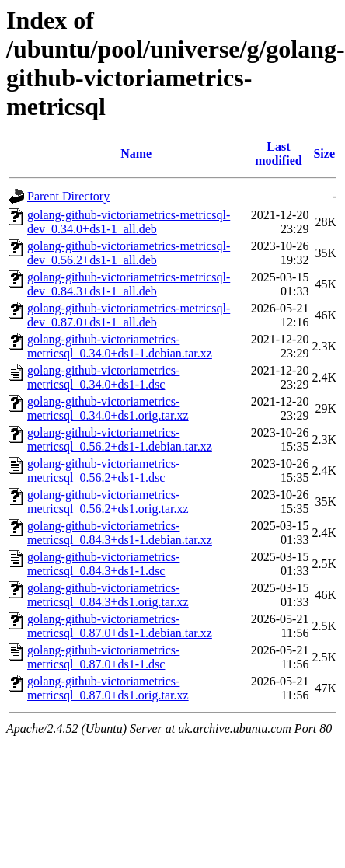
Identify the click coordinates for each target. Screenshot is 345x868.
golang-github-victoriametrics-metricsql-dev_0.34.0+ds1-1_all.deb (129, 222)
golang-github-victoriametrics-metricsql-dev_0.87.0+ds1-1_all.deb (129, 315)
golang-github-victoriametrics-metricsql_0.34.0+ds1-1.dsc (103, 377)
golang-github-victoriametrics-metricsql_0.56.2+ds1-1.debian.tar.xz (120, 439)
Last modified (278, 153)
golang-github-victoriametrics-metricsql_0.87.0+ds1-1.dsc (103, 657)
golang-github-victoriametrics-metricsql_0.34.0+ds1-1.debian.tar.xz (120, 346)
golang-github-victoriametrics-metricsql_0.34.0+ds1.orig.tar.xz (108, 408)
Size (324, 153)
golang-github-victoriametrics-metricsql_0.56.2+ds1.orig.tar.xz (108, 502)
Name (136, 153)
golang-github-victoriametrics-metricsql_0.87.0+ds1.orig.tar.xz (108, 688)
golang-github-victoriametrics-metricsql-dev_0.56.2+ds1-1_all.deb (129, 253)
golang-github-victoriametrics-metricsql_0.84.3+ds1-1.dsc (103, 564)
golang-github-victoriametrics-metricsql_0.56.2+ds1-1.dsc (103, 471)
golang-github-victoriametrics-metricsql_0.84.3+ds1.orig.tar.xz (108, 595)
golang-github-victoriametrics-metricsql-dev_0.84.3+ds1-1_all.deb (129, 284)
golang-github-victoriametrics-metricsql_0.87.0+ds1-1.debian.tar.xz (120, 626)
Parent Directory (68, 196)
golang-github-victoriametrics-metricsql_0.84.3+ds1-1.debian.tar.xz (120, 533)
